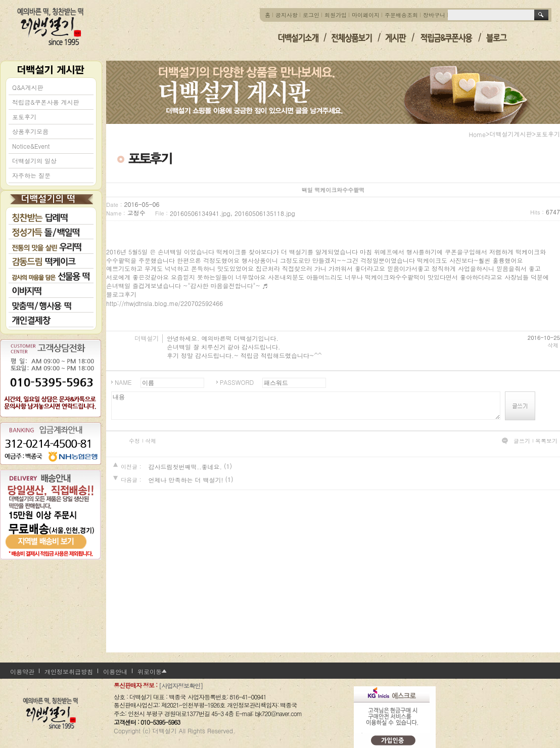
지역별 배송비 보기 (51, 533)
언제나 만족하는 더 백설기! (185, 480)
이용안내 (115, 671)
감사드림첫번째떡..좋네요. (185, 467)
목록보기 (546, 441)
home (477, 134)
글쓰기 (522, 441)
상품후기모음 (30, 131)
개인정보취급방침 (69, 671)
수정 (134, 441)
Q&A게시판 (28, 87)
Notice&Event (31, 146)
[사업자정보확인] (181, 686)
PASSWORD (237, 382)
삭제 (553, 345)
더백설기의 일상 (34, 161)
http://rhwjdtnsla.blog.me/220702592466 (165, 303)
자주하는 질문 (31, 175)
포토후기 (24, 117)
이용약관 (22, 671)
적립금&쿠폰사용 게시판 (46, 102)
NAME (123, 382)
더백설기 (51, 27)
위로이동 (150, 671)
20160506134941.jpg (200, 213)
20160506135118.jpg (265, 213)
